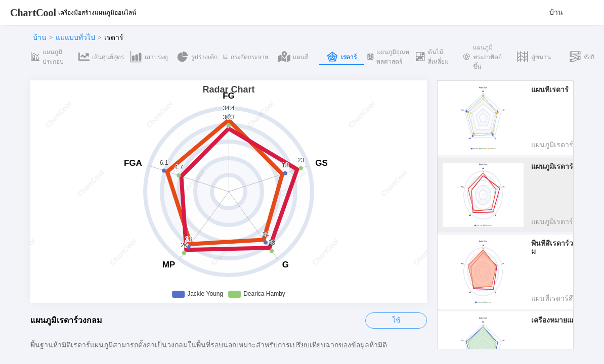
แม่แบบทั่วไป (75, 38)
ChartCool (33, 13)
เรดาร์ (114, 38)
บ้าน (556, 12)
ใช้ (396, 320)
